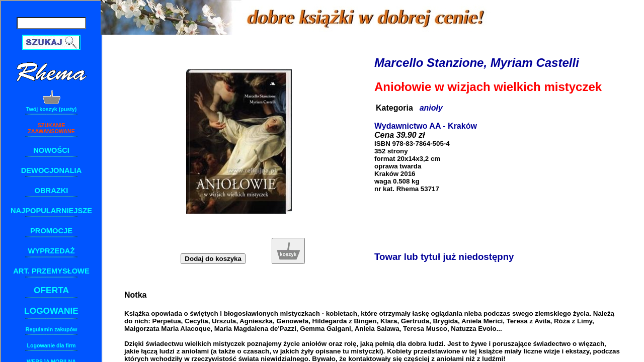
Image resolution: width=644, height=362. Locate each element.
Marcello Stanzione (429, 63)
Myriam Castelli (535, 63)
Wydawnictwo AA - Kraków (426, 126)
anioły (431, 108)
